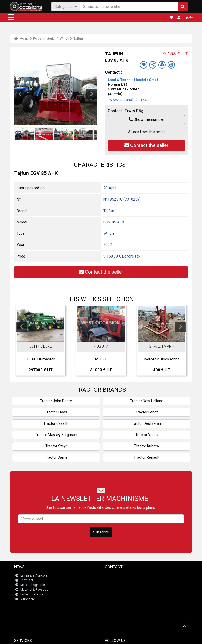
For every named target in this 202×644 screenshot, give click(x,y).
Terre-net (27, 580)
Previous (20, 94)
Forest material (44, 39)
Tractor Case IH (56, 423)
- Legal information (92, 638)
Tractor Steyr (56, 446)
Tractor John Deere (56, 401)
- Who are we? (156, 638)
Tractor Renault (147, 457)
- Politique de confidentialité (126, 638)
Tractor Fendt (147, 412)
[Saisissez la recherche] (129, 6)
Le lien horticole (32, 594)
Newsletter (116, 580)
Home (21, 39)
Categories (66, 6)
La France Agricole (34, 575)
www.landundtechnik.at (129, 100)
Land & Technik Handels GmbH (134, 80)
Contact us (116, 575)
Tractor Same (56, 457)
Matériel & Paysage (34, 590)
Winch (65, 39)
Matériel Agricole (33, 585)
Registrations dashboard (39, 621)
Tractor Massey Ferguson (56, 435)
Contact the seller (147, 145)
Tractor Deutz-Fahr (147, 423)
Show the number (146, 119)
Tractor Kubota (147, 446)
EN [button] (189, 18)
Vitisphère (28, 599)
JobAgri (27, 616)
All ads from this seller (147, 132)
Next (92, 94)
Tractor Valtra (147, 435)
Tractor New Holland (147, 401)
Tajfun (78, 39)
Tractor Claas (56, 412)
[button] (11, 17)
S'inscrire (101, 532)
